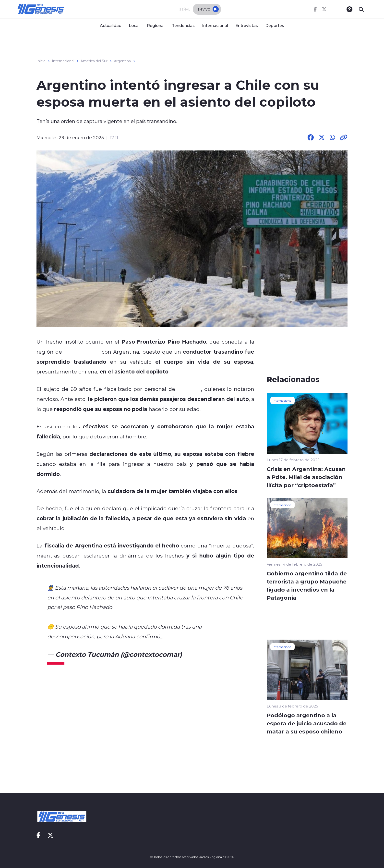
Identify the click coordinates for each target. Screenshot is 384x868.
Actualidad (111, 25)
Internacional (215, 25)
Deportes (275, 25)
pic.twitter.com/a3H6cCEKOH (203, 636)
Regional (156, 25)
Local (134, 25)
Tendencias (183, 25)
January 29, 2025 (211, 654)
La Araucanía (82, 352)
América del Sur (94, 61)
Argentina (122, 61)
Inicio (41, 61)
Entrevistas (247, 25)
